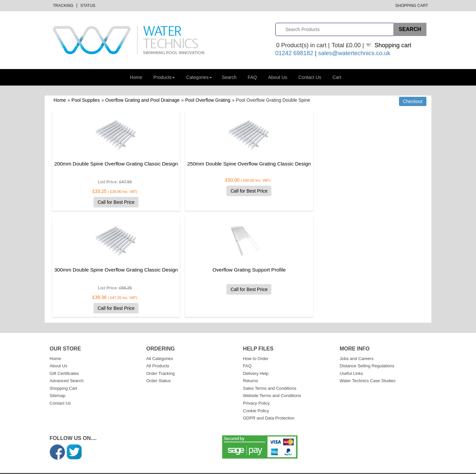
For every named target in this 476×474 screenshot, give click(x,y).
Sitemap (58, 384)
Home (136, 77)
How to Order (256, 347)
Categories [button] (199, 77)
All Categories (160, 347)
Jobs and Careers (357, 347)
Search (229, 77)
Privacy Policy (256, 392)
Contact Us (310, 77)
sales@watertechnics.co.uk (354, 53)
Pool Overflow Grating (208, 100)
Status (88, 6)
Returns (251, 369)
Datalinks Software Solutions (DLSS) (121, 468)
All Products (158, 354)
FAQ (252, 77)
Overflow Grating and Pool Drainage (142, 100)
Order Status (159, 369)
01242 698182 (294, 53)
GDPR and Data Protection (269, 406)
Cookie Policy (256, 399)
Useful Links (352, 362)
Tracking (63, 6)
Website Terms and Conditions (272, 384)
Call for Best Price (109, 209)
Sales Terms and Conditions (270, 377)
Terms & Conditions (380, 468)
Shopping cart (393, 45)
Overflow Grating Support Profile (109, 277)
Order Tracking (161, 362)
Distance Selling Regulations (367, 354)
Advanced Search (67, 369)
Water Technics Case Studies (368, 369)
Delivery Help (256, 362)
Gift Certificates (64, 362)
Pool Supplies (86, 100)
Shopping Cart (412, 6)
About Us (278, 77)
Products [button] (164, 77)
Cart (337, 77)
